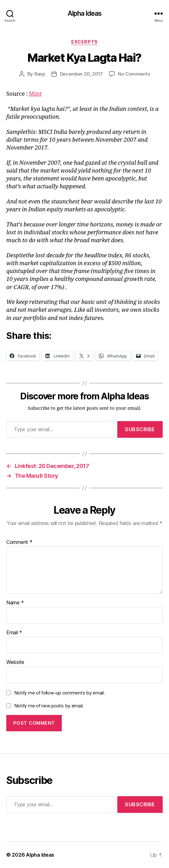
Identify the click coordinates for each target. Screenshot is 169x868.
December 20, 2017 (82, 74)
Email (14, 633)
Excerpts (84, 42)
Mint (35, 94)
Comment (19, 542)
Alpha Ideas (84, 13)
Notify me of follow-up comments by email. (60, 693)
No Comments (134, 74)
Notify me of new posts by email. (49, 706)
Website (15, 662)
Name (15, 603)
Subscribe (140, 429)
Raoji (40, 74)
